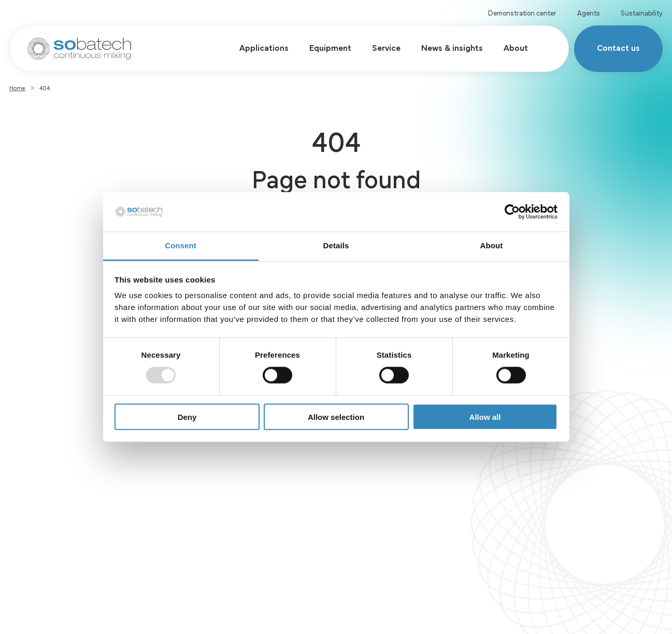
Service (386, 47)
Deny (187, 417)
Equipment (330, 47)
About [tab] (492, 245)
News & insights (452, 47)
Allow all (485, 417)
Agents (589, 12)
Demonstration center (522, 12)
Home (17, 88)
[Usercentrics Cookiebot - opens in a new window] (512, 212)
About (516, 47)
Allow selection (336, 417)
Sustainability (642, 12)
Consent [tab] (181, 245)
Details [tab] (336, 245)
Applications (264, 47)
